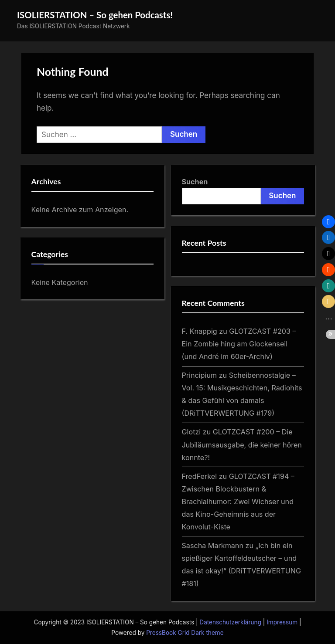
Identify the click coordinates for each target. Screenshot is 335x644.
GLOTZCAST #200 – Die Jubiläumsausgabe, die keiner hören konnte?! (242, 444)
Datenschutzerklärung (230, 622)
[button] (328, 222)
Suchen (195, 182)
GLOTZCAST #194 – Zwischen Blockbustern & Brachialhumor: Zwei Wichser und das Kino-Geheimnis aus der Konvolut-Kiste (238, 502)
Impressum (282, 622)
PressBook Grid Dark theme (185, 633)
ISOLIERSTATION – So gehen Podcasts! (95, 15)
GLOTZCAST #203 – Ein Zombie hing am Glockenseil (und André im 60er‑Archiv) (239, 344)
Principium (200, 375)
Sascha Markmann (213, 546)
